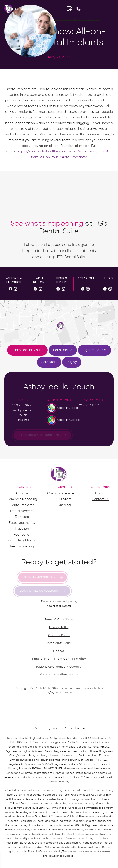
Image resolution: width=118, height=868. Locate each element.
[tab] (27, 350)
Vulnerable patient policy (59, 675)
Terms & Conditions (59, 620)
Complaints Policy (59, 643)
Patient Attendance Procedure (59, 667)
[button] (110, 9)
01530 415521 (89, 406)
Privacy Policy (59, 627)
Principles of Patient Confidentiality (59, 659)
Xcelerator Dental (59, 606)
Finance (59, 651)
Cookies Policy (59, 635)
